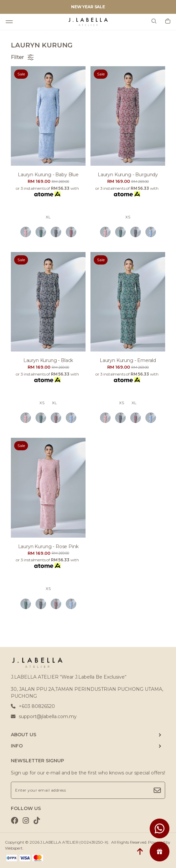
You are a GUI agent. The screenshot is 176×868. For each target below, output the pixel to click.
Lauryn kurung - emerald (128, 360)
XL (48, 217)
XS (128, 217)
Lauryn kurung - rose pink (48, 546)
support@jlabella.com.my (44, 716)
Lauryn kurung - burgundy (128, 175)
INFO (17, 746)
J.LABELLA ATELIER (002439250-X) (74, 842)
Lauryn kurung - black (48, 360)
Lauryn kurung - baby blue (48, 175)
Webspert (14, 848)
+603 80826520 (33, 706)
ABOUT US (24, 735)
